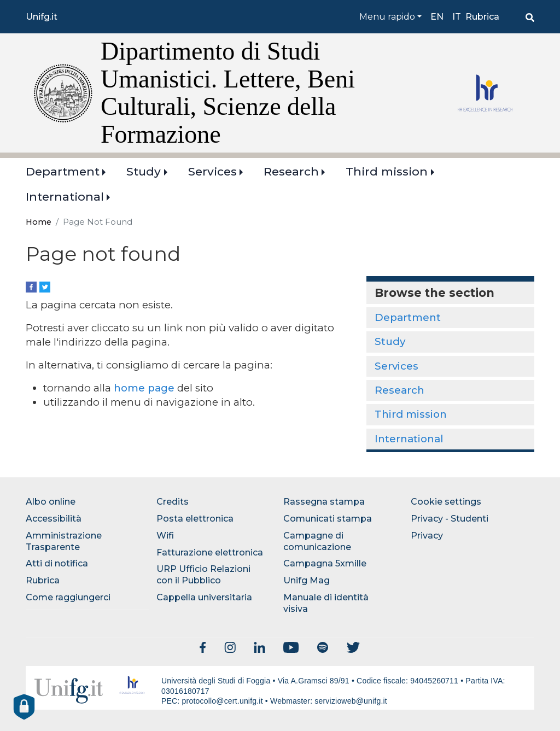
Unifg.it (42, 17)
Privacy (427, 536)
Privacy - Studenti (450, 519)
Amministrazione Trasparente (64, 541)
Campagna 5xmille (325, 563)
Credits (173, 502)
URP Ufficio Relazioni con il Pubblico (203, 575)
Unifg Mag (307, 580)
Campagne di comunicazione (317, 541)
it (457, 17)
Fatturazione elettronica (210, 552)
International (65, 197)
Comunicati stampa (328, 519)
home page (144, 388)
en (437, 17)
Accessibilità (54, 519)
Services (212, 171)
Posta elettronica (195, 519)
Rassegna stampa (324, 502)
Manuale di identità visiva (326, 603)
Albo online (51, 502)
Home (39, 222)
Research (291, 171)
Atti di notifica (57, 563)
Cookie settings (446, 502)
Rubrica (482, 17)
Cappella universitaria (204, 597)
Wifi (165, 536)
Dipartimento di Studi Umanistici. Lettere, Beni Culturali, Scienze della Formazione (228, 93)
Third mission (387, 171)
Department (63, 171)
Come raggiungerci (68, 597)
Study (144, 171)
